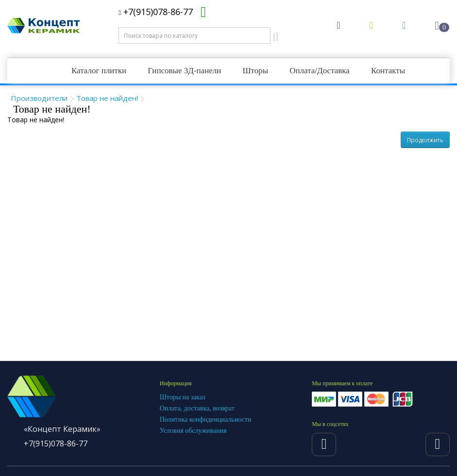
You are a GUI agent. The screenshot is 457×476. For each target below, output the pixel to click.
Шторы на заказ (183, 397)
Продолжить (425, 140)
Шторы (255, 71)
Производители (39, 98)
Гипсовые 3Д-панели (184, 71)
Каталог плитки (99, 71)
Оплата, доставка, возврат (197, 408)
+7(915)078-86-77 (156, 12)
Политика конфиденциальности (206, 419)
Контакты (388, 71)
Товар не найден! (107, 98)
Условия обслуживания (193, 431)
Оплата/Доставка (320, 71)
